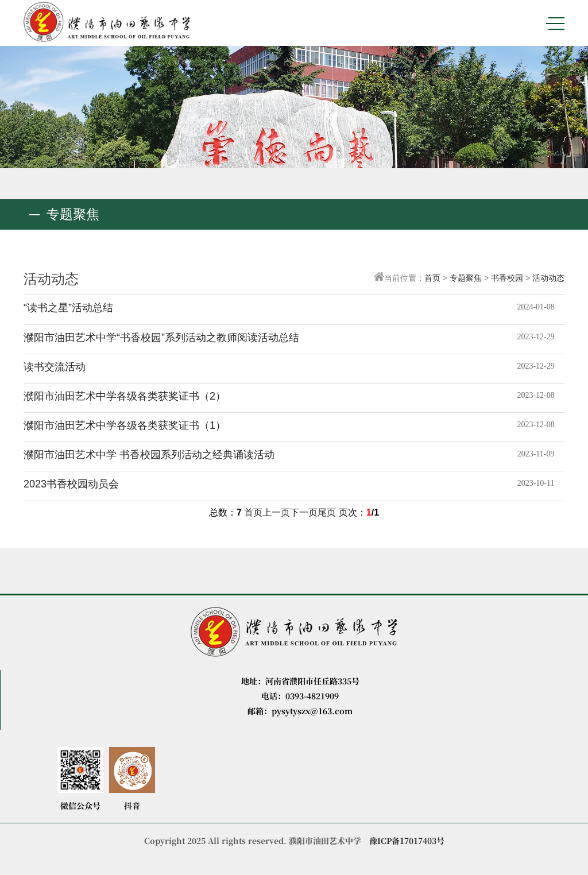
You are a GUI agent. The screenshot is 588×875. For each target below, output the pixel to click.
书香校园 (507, 278)
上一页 (276, 512)
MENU (555, 24)
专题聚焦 (466, 278)
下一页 (304, 512)
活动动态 (548, 278)
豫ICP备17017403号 (407, 841)
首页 (432, 278)
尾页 (327, 512)
